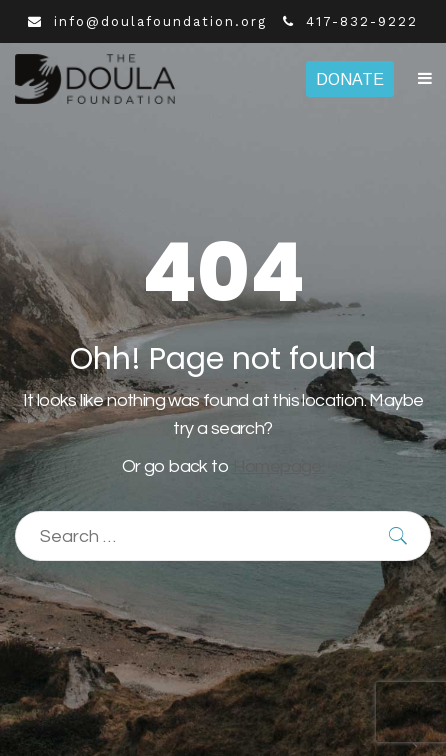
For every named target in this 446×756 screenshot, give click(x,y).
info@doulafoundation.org (147, 21)
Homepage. (279, 466)
